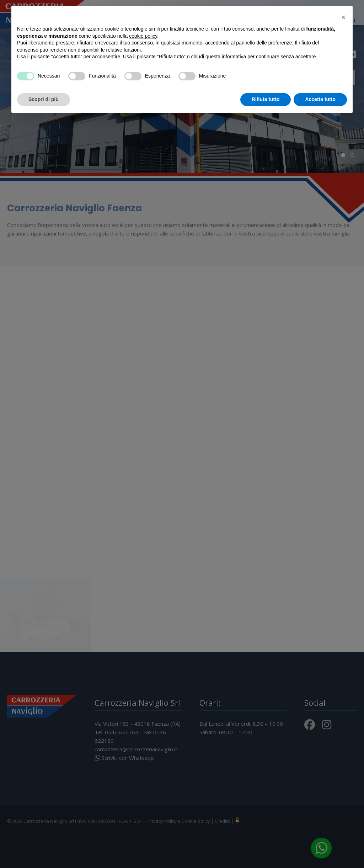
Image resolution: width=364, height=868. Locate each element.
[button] (343, 17)
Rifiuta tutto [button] (266, 99)
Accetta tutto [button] (320, 99)
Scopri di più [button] (44, 99)
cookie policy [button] (143, 36)
